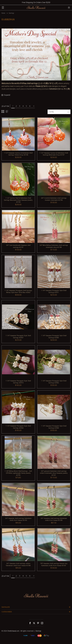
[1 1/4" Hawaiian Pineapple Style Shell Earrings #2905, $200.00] (54, 317)
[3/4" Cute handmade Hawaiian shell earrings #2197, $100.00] (18, 227)
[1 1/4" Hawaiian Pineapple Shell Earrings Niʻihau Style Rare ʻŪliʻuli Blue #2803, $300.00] (18, 272)
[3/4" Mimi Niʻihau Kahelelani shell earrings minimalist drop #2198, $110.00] (54, 227)
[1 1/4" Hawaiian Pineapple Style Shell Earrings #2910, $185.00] (18, 362)
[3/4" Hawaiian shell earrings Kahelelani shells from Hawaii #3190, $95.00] (18, 500)
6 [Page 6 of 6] (30, 106)
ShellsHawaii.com (13, 631)
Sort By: (52, 112)
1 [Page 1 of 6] (13, 106)
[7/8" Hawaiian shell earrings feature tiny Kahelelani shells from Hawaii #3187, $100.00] (54, 545)
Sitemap (38, 631)
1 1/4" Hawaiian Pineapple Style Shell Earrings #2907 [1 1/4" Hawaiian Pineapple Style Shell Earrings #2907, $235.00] (18, 337)
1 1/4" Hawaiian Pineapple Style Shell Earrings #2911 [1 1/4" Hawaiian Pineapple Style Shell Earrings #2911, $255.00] (54, 291)
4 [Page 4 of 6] (23, 106)
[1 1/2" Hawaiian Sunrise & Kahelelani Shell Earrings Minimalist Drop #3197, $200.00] (54, 134)
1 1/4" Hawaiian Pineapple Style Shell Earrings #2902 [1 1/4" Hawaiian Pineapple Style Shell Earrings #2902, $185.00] (54, 382)
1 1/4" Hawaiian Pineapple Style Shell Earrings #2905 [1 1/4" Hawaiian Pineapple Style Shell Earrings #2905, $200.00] (54, 337)
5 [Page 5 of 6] (26, 106)
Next (34, 106)
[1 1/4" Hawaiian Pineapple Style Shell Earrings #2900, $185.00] (18, 407)
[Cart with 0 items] (69, 7)
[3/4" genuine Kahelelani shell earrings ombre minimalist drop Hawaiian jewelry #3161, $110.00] (54, 452)
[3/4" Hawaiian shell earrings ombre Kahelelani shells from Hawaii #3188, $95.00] (18, 545)
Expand (7, 95)
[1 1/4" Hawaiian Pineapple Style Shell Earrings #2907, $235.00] (18, 317)
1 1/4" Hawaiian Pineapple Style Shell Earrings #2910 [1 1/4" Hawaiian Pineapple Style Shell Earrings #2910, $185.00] (18, 382)
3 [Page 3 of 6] (20, 106)
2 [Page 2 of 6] (16, 106)
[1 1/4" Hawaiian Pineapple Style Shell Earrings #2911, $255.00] (54, 272)
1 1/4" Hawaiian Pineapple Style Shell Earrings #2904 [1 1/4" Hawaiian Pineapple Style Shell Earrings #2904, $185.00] (54, 427)
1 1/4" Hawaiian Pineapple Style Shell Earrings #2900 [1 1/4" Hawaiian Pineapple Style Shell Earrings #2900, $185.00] (18, 427)
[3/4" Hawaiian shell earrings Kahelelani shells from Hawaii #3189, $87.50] (54, 500)
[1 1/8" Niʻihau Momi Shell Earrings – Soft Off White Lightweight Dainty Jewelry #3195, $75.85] (18, 452)
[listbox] (63, 112)
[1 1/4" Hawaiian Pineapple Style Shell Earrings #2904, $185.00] (54, 407)
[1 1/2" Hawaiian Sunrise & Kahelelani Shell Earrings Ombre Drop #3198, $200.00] (18, 134)
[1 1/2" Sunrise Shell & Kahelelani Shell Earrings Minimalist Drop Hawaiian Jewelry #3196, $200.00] (18, 179)
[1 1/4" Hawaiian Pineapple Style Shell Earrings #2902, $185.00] (54, 362)
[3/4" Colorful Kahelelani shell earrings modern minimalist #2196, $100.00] (54, 179)
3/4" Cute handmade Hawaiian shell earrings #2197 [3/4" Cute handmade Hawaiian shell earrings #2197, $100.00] (18, 246)
